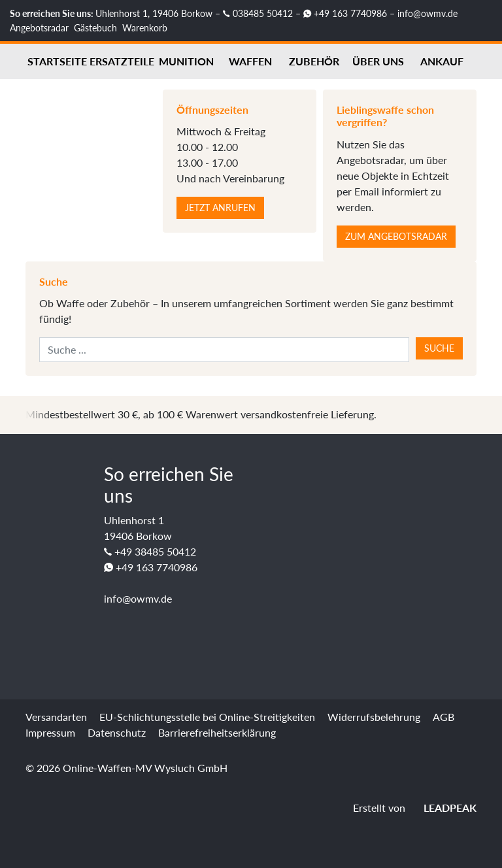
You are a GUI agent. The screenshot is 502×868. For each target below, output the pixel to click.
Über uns (378, 61)
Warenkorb (145, 28)
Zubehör (314, 61)
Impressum (50, 732)
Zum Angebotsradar (396, 236)
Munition (186, 61)
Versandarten (56, 717)
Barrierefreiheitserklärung (217, 732)
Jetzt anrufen (220, 208)
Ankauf (442, 61)
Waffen (250, 61)
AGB (443, 717)
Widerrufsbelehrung (374, 717)
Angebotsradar (39, 28)
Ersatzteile (122, 61)
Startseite (57, 61)
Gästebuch (95, 28)
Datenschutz (117, 732)
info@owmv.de (427, 13)
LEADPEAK (442, 808)
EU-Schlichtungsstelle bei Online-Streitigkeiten (207, 717)
